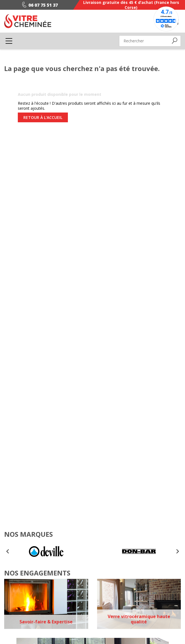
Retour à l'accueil (43, 117)
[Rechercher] (150, 41)
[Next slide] (177, 552)
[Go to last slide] (8, 552)
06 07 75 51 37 (39, 5)
